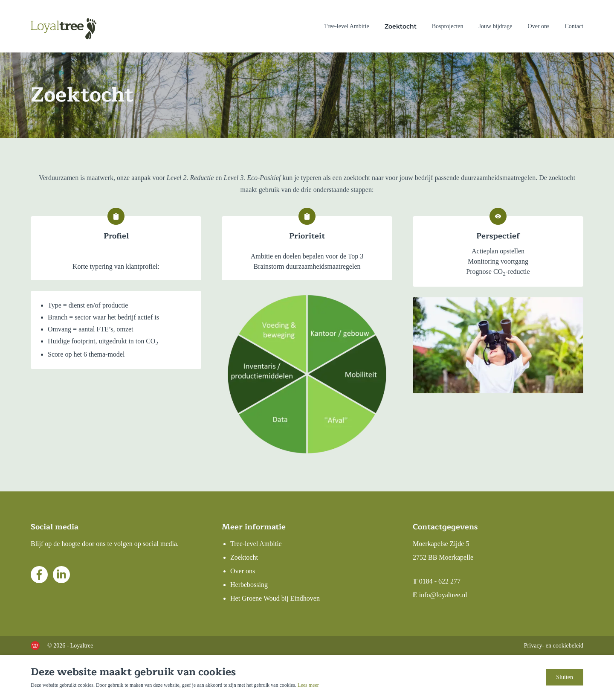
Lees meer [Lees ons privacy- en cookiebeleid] (308, 685)
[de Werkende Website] (35, 646)
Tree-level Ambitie (347, 26)
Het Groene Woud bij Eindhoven (275, 598)
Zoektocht (401, 26)
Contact (574, 26)
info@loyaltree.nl (443, 595)
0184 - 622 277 (440, 581)
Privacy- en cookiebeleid (554, 646)
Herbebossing (249, 585)
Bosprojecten (448, 26)
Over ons (539, 26)
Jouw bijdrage (496, 26)
